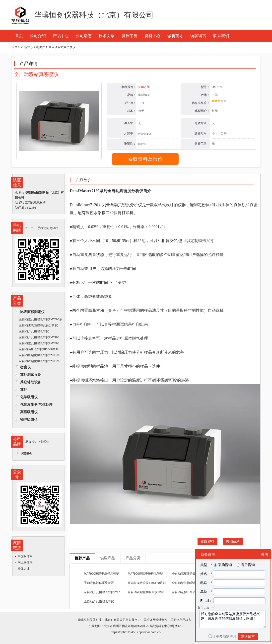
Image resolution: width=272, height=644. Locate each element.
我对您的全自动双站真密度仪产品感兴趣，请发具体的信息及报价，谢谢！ (233, 619)
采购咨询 (222, 565)
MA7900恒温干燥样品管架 (102, 574)
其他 (24, 390)
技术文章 (107, 36)
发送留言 (248, 637)
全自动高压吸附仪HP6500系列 (39, 349)
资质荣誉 (130, 36)
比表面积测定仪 (32, 312)
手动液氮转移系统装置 (99, 583)
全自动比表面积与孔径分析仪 (38, 325)
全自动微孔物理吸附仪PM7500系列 (39, 320)
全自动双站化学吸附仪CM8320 (39, 361)
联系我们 (221, 36)
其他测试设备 (31, 375)
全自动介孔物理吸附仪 (34, 331)
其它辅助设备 (31, 382)
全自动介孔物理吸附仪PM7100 (39, 337)
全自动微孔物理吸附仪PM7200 (39, 343)
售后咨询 (245, 565)
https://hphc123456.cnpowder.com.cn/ (136, 632)
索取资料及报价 (145, 159)
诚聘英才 (175, 36)
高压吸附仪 (29, 412)
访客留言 (198, 36)
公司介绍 (38, 36)
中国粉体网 (25, 556)
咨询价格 (233, 542)
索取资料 (207, 542)
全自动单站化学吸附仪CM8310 (39, 355)
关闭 (265, 554)
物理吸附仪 (29, 419)
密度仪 (25, 367)
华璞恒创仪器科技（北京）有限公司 (102, 620)
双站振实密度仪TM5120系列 (147, 583)
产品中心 (61, 36)
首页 (19, 36)
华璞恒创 (26, 454)
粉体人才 (24, 569)
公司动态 (84, 36)
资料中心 (152, 36)
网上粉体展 (25, 563)
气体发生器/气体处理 (36, 404)
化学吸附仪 (29, 397)
